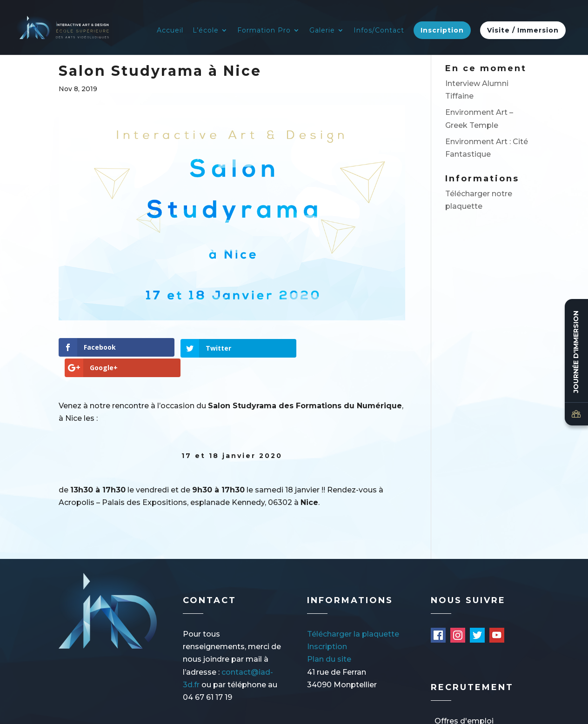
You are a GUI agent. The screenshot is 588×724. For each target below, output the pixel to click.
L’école (206, 31)
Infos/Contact (379, 31)
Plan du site (329, 639)
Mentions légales (113, 713)
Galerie (322, 31)
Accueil (170, 31)
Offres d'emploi (464, 701)
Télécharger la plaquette (353, 614)
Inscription (442, 30)
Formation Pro (264, 31)
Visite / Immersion (523, 30)
